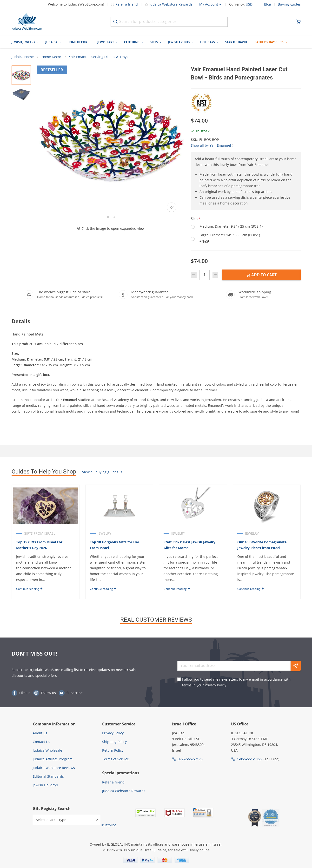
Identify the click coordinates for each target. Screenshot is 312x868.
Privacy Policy (216, 685)
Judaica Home (23, 57)
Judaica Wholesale (47, 750)
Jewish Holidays (45, 785)
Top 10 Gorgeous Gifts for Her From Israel (115, 545)
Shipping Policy (114, 742)
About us (40, 733)
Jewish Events (179, 42)
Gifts (154, 42)
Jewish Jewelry (23, 42)
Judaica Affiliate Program (53, 759)
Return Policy (113, 750)
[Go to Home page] (27, 22)
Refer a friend (124, 4)
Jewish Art (106, 42)
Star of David (236, 42)
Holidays (208, 42)
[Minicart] (299, 22)
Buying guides (289, 4)
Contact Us (41, 742)
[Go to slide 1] (108, 217)
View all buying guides (102, 472)
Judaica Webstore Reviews (54, 768)
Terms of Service (116, 759)
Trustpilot (108, 825)
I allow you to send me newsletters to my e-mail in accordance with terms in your (236, 682)
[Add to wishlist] (172, 207)
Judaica (51, 42)
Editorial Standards (48, 776)
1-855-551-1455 (249, 759)
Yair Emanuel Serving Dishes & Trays (99, 57)
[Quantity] (205, 275)
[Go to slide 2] (114, 217)
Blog (268, 4)
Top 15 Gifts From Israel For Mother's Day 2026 (39, 545)
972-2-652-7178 (190, 759)
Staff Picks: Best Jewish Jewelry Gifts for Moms (189, 545)
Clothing (132, 42)
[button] (111, 140)
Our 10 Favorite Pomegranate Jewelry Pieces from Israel (262, 545)
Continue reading (30, 589)
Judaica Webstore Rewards (169, 4)
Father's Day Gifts (269, 42)
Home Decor (77, 42)
